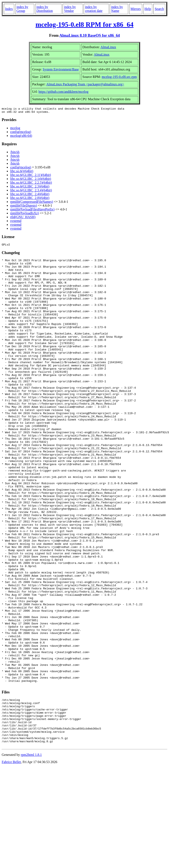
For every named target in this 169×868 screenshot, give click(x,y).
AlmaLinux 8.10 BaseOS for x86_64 (90, 35)
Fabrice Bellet (11, 859)
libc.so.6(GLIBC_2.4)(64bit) (30, 195)
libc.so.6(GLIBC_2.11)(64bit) (31, 176)
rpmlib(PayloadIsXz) (25, 214)
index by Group (22, 9)
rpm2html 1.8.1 (31, 852)
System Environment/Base (61, 69)
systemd (16, 222)
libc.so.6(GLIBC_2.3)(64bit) (30, 188)
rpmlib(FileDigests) (24, 207)
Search (159, 9)
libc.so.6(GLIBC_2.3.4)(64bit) (31, 191)
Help (148, 9)
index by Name (117, 9)
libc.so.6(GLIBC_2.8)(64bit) (30, 199)
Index (9, 9)
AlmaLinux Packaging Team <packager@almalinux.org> (85, 84)
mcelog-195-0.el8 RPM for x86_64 (84, 24)
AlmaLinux (108, 47)
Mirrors (136, 9)
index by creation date (94, 9)
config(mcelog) (21, 133)
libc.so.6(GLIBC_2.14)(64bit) (31, 180)
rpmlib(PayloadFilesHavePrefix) (32, 211)
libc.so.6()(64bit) (22, 172)
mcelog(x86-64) (21, 137)
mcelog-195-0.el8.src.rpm (119, 77)
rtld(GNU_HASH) (23, 218)
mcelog (15, 129)
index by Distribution (44, 9)
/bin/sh (15, 153)
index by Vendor (70, 9)
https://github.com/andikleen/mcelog (63, 92)
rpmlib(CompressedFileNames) (32, 203)
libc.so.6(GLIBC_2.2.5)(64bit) (31, 184)
